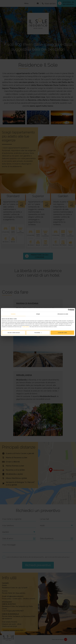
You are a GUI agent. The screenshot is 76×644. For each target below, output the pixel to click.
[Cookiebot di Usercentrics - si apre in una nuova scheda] (66, 310)
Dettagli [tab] (38, 314)
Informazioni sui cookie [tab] (63, 314)
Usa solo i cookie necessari (14, 333)
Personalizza (38, 333)
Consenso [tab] (13, 314)
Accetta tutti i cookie (62, 333)
